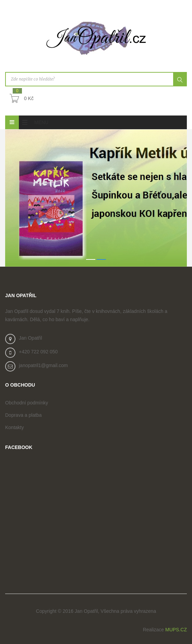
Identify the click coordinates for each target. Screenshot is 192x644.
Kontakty (14, 427)
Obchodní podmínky (27, 403)
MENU (34, 123)
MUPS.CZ (176, 630)
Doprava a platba (23, 415)
